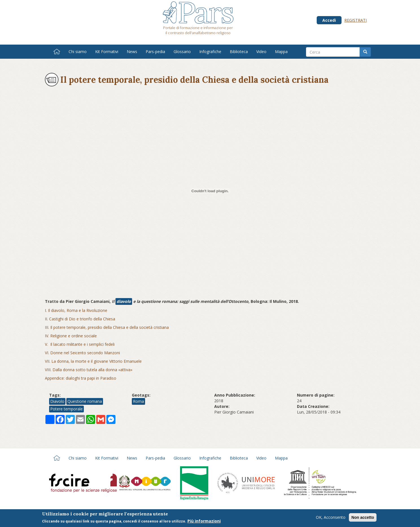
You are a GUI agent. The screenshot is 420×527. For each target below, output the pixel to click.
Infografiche (210, 52)
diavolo (124, 301)
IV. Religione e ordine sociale (71, 336)
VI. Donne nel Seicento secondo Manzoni (82, 353)
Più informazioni (204, 521)
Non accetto (363, 518)
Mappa (281, 52)
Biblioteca (239, 52)
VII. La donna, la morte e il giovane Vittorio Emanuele (93, 361)
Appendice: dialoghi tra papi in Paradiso (81, 378)
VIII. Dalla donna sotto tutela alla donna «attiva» (89, 370)
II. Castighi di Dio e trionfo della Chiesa (80, 319)
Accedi (329, 20)
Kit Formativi (107, 52)
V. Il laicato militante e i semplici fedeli (80, 344)
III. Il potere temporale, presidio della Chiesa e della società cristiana (107, 327)
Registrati (356, 20)
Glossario (182, 52)
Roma (138, 401)
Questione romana (85, 401)
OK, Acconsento (331, 518)
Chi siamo (78, 52)
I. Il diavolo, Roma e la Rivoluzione (76, 310)
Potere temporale (66, 409)
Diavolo (57, 401)
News (132, 52)
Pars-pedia (155, 52)
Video (261, 52)
